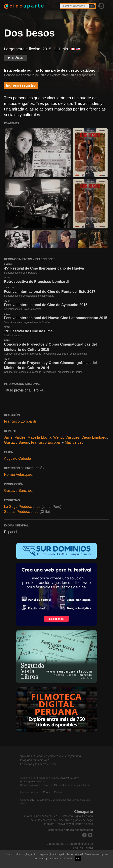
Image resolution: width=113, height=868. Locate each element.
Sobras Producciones (21, 512)
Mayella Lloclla (39, 437)
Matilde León (75, 442)
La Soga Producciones (22, 507)
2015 (47, 49)
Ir (92, 6)
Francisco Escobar (46, 442)
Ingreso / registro (21, 85)
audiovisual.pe (68, 778)
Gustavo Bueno (16, 442)
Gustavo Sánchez (18, 491)
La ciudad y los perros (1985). (39, 764)
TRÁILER (16, 58)
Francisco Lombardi (20, 421)
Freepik (47, 792)
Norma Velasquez (18, 475)
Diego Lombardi (94, 437)
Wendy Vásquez (66, 437)
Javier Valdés (15, 437)
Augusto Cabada (17, 458)
